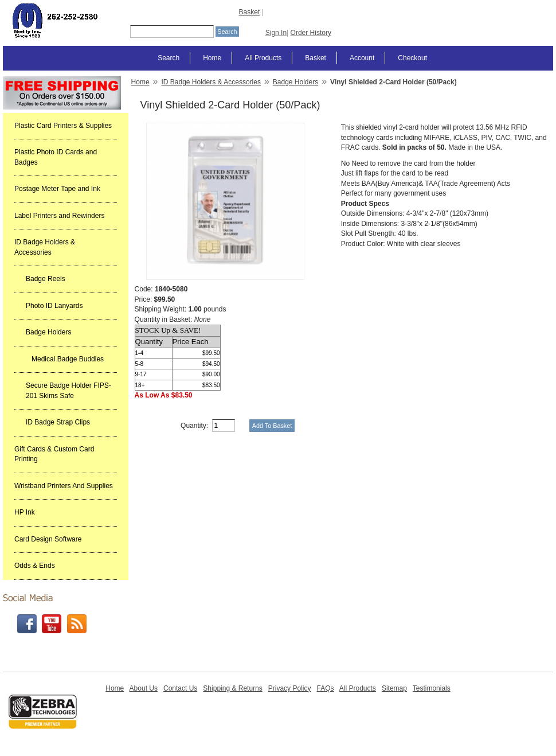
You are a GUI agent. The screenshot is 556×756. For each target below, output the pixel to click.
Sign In (276, 33)
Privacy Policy (290, 688)
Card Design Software (48, 539)
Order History (311, 33)
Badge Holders (48, 332)
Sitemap (394, 688)
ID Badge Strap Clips (58, 422)
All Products (263, 58)
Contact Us (180, 688)
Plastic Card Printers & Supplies (63, 126)
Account (362, 58)
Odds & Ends (35, 566)
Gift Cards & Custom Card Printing (54, 454)
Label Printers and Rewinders (59, 216)
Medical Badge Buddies (68, 359)
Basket (250, 12)
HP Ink (25, 512)
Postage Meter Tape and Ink (57, 189)
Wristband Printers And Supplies (64, 486)
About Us (144, 688)
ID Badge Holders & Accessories (45, 247)
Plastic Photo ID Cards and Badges (56, 157)
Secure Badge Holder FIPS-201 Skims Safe (68, 391)
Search (169, 58)
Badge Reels (46, 279)
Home (212, 58)
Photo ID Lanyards (54, 306)
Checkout (412, 58)
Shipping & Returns (232, 688)
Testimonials (432, 688)
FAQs (325, 688)
